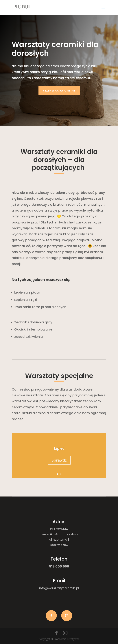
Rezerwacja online (59, 91)
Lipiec (59, 448)
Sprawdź (59, 460)
